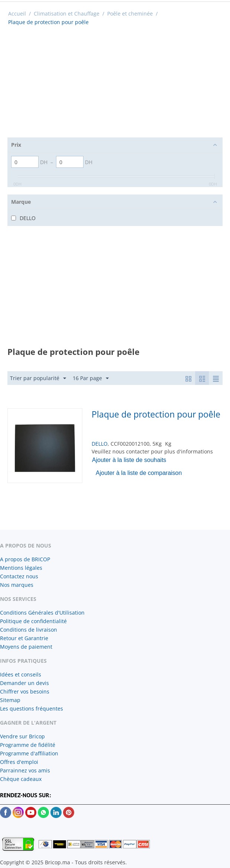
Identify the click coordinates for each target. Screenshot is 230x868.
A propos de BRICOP (25, 559)
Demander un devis (24, 683)
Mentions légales (21, 568)
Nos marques (17, 585)
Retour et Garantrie (24, 638)
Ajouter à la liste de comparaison (139, 473)
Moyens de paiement (26, 647)
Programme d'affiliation (29, 753)
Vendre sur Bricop (22, 736)
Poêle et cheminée (130, 14)
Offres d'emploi (19, 762)
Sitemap (10, 700)
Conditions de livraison (29, 630)
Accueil (17, 14)
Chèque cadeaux (21, 779)
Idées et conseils (21, 674)
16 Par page (91, 378)
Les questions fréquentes (32, 709)
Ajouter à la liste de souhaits (129, 460)
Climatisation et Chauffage (67, 14)
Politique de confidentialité (33, 621)
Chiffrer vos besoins (25, 691)
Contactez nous (19, 576)
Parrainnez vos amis (25, 770)
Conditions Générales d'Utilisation (42, 613)
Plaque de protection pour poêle (156, 414)
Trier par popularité (38, 378)
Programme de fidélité (28, 745)
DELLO (100, 444)
